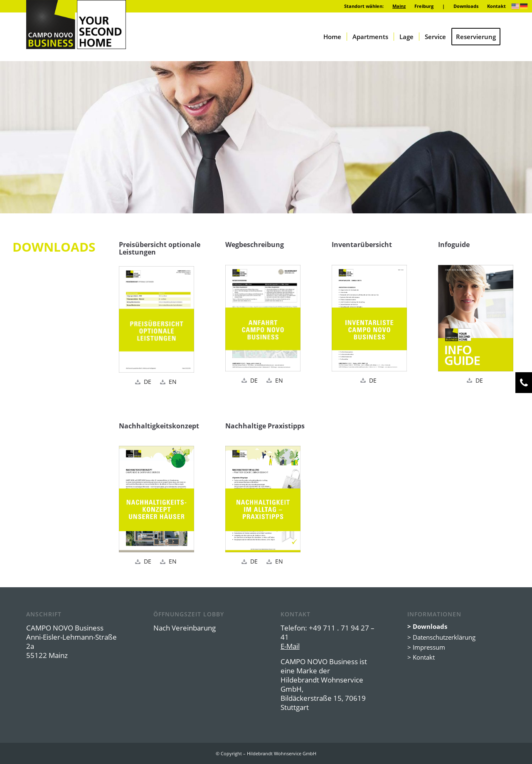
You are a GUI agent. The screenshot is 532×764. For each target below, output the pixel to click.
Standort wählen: (364, 6)
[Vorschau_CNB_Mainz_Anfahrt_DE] (263, 318)
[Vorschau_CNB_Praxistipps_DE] (263, 499)
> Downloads (427, 626)
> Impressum (426, 647)
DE (148, 382)
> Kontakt (421, 657)
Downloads (466, 6)
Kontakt (496, 6)
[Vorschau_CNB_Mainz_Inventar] (369, 318)
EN (173, 382)
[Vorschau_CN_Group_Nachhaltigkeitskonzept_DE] (156, 499)
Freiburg (424, 6)
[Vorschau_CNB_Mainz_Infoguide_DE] (476, 318)
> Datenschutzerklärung (441, 637)
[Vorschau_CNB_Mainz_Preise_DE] (156, 319)
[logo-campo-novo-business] (76, 25)
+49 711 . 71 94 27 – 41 (328, 632)
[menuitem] (364, 6)
